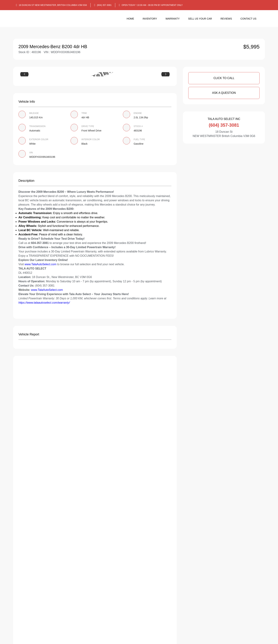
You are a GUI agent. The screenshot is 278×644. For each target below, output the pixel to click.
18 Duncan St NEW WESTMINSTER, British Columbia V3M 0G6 (53, 5)
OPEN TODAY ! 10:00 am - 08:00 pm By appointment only (152, 5)
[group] (95, 74)
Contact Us (248, 19)
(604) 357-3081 (104, 5)
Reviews (226, 19)
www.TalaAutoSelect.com (40, 264)
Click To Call (224, 78)
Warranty (173, 19)
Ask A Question (224, 93)
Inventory (150, 19)
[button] (24, 74)
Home (130, 19)
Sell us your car (200, 19)
